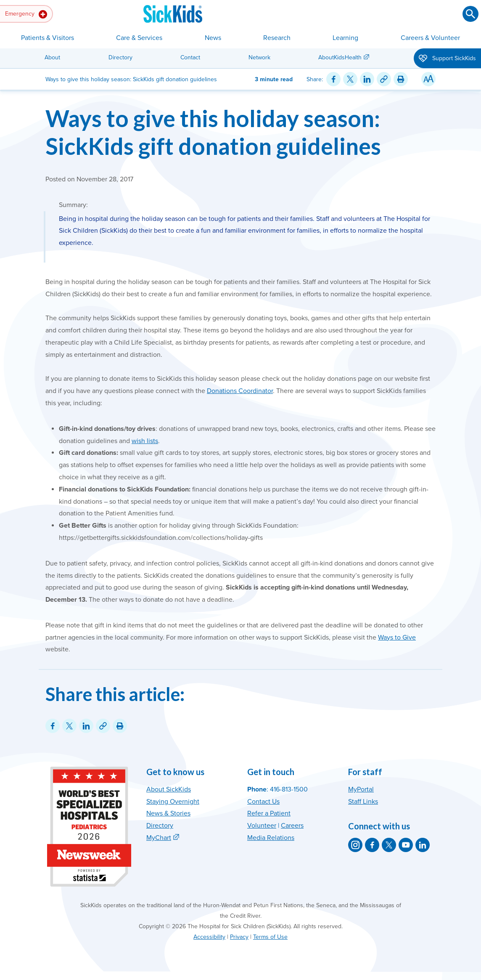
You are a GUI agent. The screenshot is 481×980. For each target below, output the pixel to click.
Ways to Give (397, 637)
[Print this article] (401, 79)
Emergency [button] (26, 14)
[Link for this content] (384, 79)
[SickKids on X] (389, 845)
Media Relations (271, 838)
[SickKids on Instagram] (355, 845)
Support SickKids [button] (447, 59)
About (52, 57)
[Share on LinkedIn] (367, 79)
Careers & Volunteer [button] (430, 38)
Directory (120, 57)
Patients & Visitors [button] (48, 38)
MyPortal (361, 789)
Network (259, 57)
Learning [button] (345, 38)
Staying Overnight (173, 802)
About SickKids (169, 789)
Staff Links (363, 802)
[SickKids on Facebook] (372, 845)
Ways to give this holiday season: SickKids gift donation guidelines (213, 132)
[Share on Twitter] (350, 79)
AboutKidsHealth (340, 57)
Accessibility (209, 937)
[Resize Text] (428, 79)
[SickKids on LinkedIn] (423, 845)
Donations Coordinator (240, 391)
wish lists (145, 441)
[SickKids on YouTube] (406, 845)
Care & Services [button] (139, 38)
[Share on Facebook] (333, 79)
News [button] (213, 38)
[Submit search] (470, 14)
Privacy (239, 937)
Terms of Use (270, 937)
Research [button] (277, 38)
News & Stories (168, 813)
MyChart (159, 838)
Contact (190, 57)
